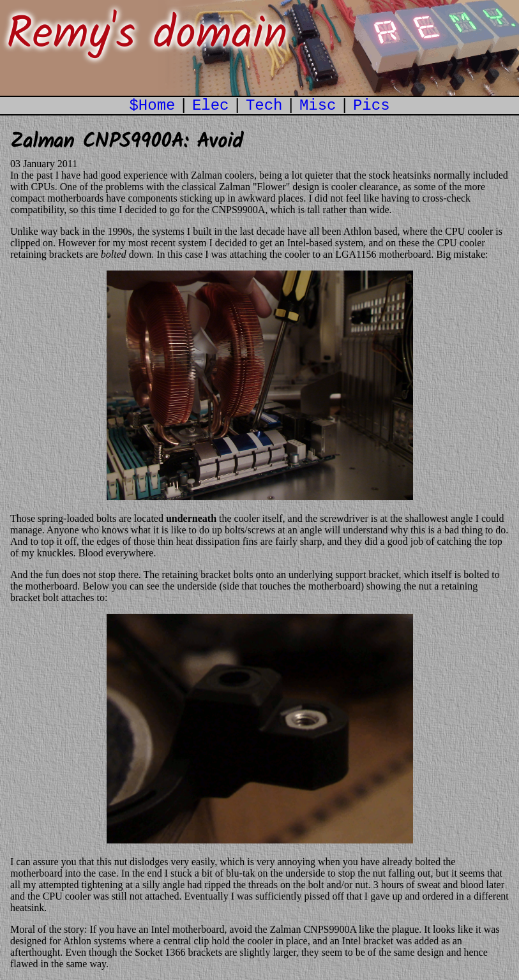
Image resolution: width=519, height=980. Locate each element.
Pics (372, 106)
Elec (211, 106)
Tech (264, 106)
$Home (152, 106)
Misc (318, 106)
